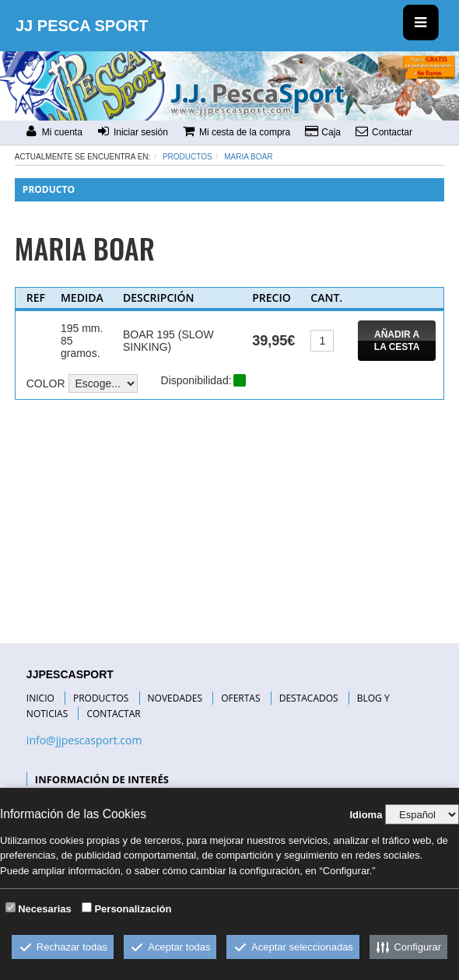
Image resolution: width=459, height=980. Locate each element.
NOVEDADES (175, 698)
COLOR (46, 383)
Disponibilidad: (196, 380)
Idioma (366, 815)
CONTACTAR (113, 714)
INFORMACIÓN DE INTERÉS (102, 779)
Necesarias (45, 909)
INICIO (40, 698)
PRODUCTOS (101, 698)
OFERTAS (240, 698)
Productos (187, 157)
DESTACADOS (309, 698)
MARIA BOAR (248, 157)
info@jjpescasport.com (84, 740)
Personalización (133, 909)
